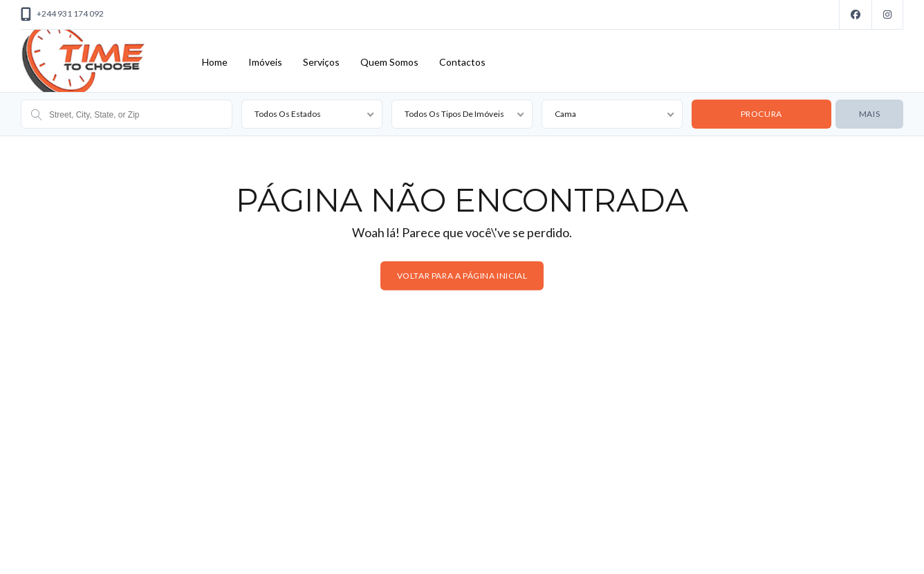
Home (215, 62)
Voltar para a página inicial (462, 276)
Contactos (462, 62)
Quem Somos (389, 62)
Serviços (321, 62)
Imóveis (265, 62)
